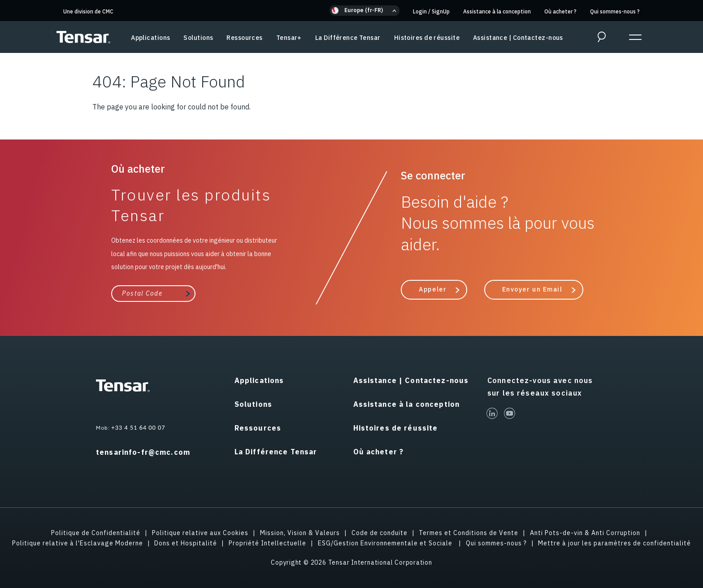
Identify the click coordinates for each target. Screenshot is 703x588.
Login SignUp (431, 11)
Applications (150, 38)
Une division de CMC (88, 11)
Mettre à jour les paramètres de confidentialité (614, 543)
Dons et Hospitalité (186, 543)
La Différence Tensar (348, 38)
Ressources (244, 38)
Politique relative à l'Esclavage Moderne (78, 543)
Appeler (433, 289)
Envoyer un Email (532, 289)
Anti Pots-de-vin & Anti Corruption (585, 533)
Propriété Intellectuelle (267, 543)
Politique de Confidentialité (96, 533)
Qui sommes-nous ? (615, 11)
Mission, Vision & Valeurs (300, 533)
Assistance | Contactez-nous (518, 38)
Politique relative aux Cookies (200, 533)
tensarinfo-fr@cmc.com (143, 452)
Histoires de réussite (427, 38)
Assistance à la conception (497, 11)
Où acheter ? (560, 11)
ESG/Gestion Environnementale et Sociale (386, 543)
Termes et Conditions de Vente (469, 533)
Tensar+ (289, 38)
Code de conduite (380, 533)
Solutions (198, 38)
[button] (365, 11)
